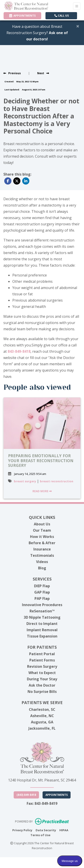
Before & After (42, 543)
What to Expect (42, 673)
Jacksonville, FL (42, 728)
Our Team (42, 530)
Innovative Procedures (42, 605)
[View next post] (43, 73)
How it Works (42, 537)
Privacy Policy (22, 830)
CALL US (62, 16)
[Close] (78, 26)
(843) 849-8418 (26, 795)
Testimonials (42, 555)
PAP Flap (42, 598)
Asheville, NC (42, 716)
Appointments (57, 795)
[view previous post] (12, 73)
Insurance (42, 549)
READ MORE (42, 491)
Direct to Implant (42, 624)
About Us (42, 524)
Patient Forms (42, 660)
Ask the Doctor (42, 685)
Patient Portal (42, 654)
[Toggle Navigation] (77, 6)
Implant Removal (42, 630)
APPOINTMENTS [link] (22, 16)
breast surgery (25, 481)
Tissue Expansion (42, 636)
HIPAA (64, 830)
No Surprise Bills (42, 692)
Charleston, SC (42, 709)
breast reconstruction (57, 481)
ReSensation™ (42, 611)
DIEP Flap (42, 586)
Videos (42, 562)
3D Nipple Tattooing (42, 617)
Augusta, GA (42, 722)
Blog (42, 568)
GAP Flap (42, 592)
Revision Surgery (42, 666)
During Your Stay (42, 679)
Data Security (46, 830)
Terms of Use (40, 835)
